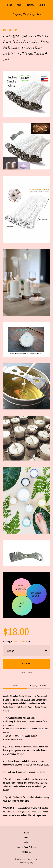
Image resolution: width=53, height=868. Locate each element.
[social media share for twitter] (10, 30)
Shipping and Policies (26, 847)
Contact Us (26, 852)
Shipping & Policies (38, 685)
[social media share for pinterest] (16, 30)
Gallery (30, 5)
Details (15, 685)
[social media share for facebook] (5, 30)
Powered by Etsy (27, 863)
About (20, 5)
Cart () (42, 5)
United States (20, 642)
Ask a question (27, 673)
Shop (9, 5)
